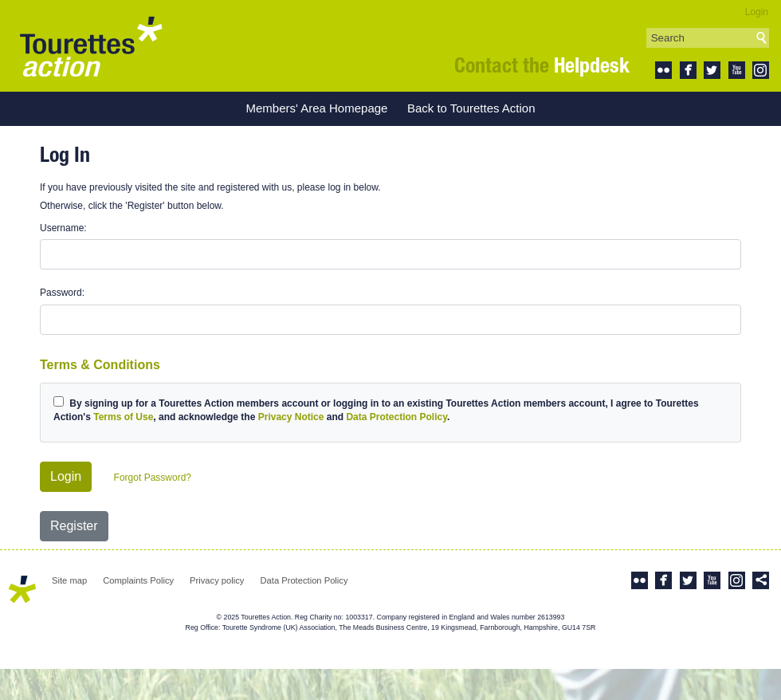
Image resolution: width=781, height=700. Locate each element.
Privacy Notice (291, 417)
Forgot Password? (153, 478)
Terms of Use (123, 417)
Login (757, 12)
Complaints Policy (138, 580)
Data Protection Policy (396, 417)
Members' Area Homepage (316, 108)
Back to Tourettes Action (471, 108)
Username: (63, 228)
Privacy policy (217, 580)
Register (74, 526)
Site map (69, 580)
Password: (62, 293)
